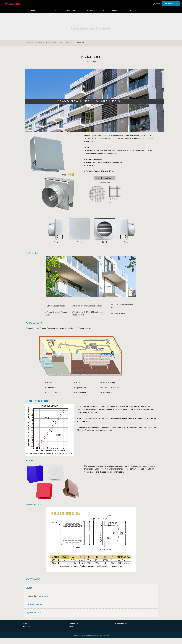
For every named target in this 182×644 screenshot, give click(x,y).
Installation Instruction (34, 604)
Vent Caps (70, 42)
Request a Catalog (111, 11)
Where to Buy (72, 11)
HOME (31, 42)
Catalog (29, 588)
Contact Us (74, 624)
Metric (46, 596)
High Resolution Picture (35, 613)
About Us (26, 626)
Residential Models (55, 42)
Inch (40, 596)
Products (52, 11)
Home (33, 11)
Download (91, 11)
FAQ (130, 11)
